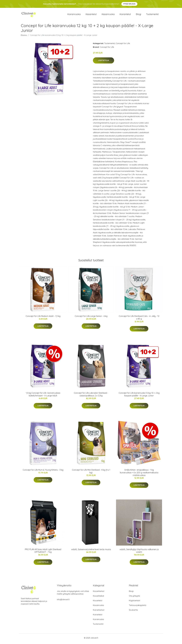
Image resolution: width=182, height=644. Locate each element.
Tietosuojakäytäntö (138, 607)
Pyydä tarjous (129, 4)
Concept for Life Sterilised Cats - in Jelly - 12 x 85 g (139, 319)
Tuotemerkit (152, 15)
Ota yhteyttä (134, 598)
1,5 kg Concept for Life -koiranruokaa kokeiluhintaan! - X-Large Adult (43, 396)
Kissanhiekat (98, 598)
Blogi (138, 15)
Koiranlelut (125, 15)
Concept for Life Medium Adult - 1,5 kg (43, 318)
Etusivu (24, 37)
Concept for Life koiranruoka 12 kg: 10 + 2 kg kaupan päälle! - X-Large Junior (139, 396)
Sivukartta (133, 612)
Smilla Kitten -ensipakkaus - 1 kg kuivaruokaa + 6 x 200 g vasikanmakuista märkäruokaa (139, 474)
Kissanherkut (99, 593)
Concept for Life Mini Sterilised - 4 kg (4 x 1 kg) (91, 473)
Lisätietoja (104, 62)
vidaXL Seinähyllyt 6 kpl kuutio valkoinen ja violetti (139, 552)
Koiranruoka (74, 15)
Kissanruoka (108, 15)
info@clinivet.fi (63, 601)
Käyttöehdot (134, 602)
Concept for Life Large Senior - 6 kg (91, 318)
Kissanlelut (91, 15)
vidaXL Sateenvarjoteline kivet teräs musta (91, 551)
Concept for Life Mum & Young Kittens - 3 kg (43, 472)
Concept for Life (123, 45)
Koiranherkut (99, 612)
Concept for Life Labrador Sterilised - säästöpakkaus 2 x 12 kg (91, 396)
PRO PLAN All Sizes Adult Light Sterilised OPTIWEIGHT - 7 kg (43, 552)
